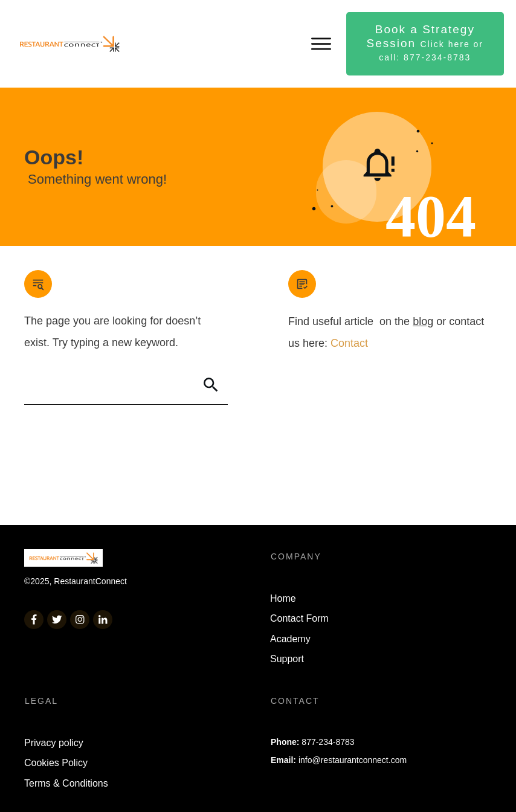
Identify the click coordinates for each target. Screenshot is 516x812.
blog (423, 321)
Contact (349, 343)
